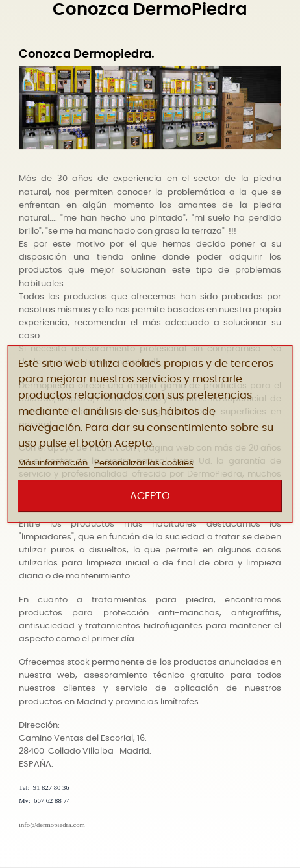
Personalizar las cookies (144, 463)
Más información (54, 463)
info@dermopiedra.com (52, 825)
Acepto (150, 496)
